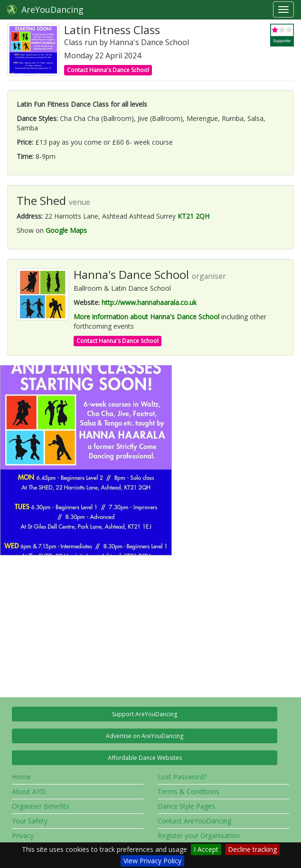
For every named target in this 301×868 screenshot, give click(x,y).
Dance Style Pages (186, 806)
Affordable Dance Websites (145, 758)
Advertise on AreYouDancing (145, 736)
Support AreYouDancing (145, 714)
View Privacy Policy (152, 861)
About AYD (29, 791)
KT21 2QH (193, 216)
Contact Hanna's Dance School (108, 70)
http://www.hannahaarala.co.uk (149, 302)
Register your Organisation (199, 836)
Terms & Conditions (188, 791)
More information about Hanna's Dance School (146, 317)
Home (21, 777)
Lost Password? (182, 777)
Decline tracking (252, 849)
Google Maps (66, 230)
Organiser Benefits (41, 806)
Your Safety (30, 821)
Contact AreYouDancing (194, 821)
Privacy (23, 836)
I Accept (206, 849)
